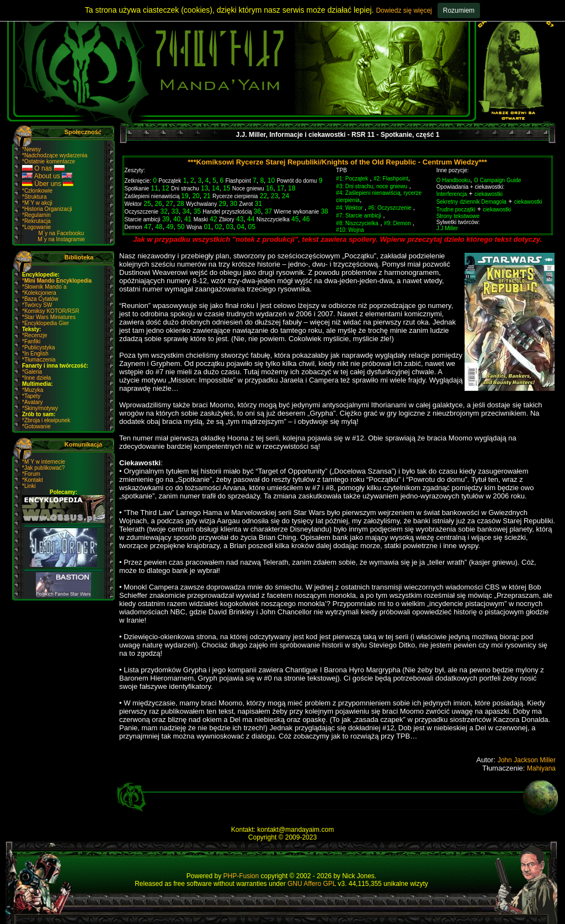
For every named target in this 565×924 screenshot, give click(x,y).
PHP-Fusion (241, 876)
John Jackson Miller (527, 760)
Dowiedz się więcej (404, 10)
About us (47, 176)
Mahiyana (541, 768)
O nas (43, 168)
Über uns (48, 184)
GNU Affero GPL (312, 884)
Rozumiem (459, 10)
